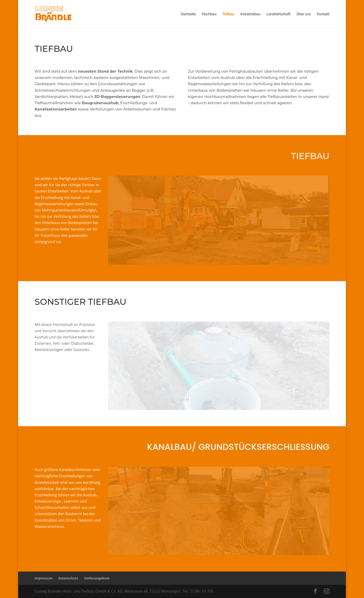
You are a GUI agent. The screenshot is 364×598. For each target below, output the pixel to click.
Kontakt (323, 14)
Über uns (303, 14)
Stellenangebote (97, 578)
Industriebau (250, 14)
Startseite (188, 14)
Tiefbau (228, 14)
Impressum (43, 578)
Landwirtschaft (278, 14)
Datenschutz (68, 578)
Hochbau (209, 14)
